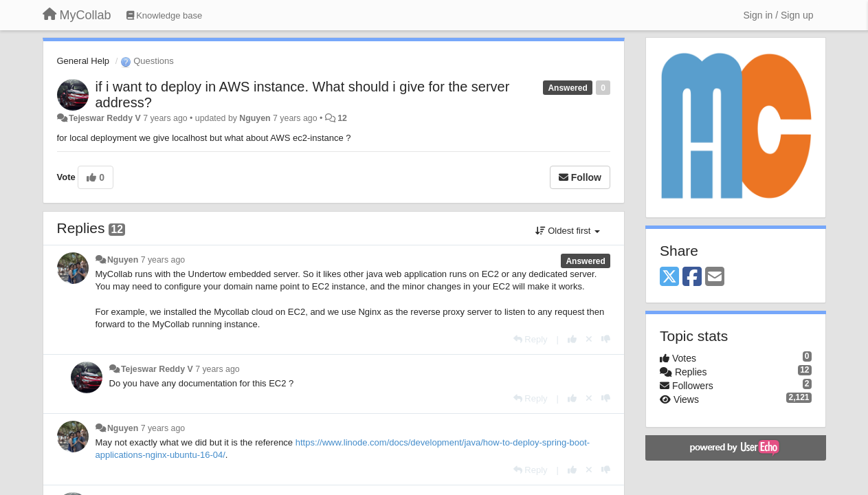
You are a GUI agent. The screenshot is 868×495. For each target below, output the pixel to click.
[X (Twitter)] (669, 277)
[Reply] (531, 339)
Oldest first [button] (568, 231)
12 (342, 118)
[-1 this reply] (606, 339)
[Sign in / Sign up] (779, 15)
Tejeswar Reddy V (105, 118)
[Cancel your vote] (589, 339)
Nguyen (255, 118)
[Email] (715, 277)
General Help (84, 61)
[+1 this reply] (572, 339)
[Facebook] (692, 277)
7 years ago (163, 260)
